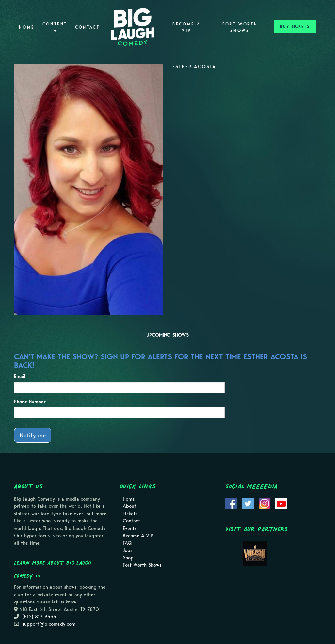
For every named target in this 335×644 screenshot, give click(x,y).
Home (27, 27)
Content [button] (55, 27)
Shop (128, 558)
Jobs (128, 550)
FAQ (127, 543)
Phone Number (30, 402)
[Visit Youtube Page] (281, 503)
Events (130, 528)
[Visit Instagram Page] (264, 503)
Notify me (33, 435)
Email (20, 376)
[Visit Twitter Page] (248, 503)
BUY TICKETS (295, 27)
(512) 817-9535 (39, 617)
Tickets (130, 514)
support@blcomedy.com (49, 624)
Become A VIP (186, 27)
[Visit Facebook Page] (231, 503)
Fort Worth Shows (240, 27)
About (129, 506)
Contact (88, 27)
